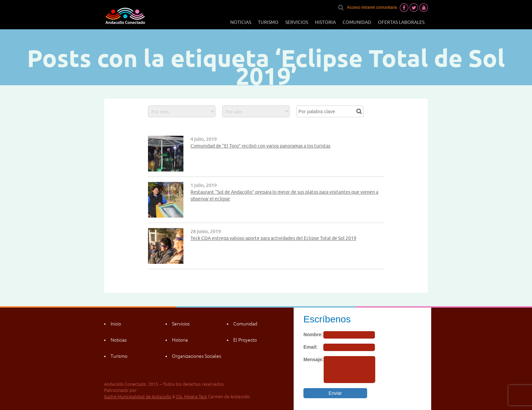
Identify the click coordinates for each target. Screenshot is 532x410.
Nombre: (313, 335)
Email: (311, 347)
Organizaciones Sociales (197, 356)
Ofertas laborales (401, 22)
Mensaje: (314, 359)
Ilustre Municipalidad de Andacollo (138, 397)
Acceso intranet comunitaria (372, 7)
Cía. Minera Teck (191, 397)
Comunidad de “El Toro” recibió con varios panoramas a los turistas (260, 146)
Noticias (241, 22)
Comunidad (357, 22)
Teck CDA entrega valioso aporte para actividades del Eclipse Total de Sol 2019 (273, 238)
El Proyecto (245, 340)
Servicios (297, 22)
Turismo (268, 22)
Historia (325, 22)
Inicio (116, 324)
